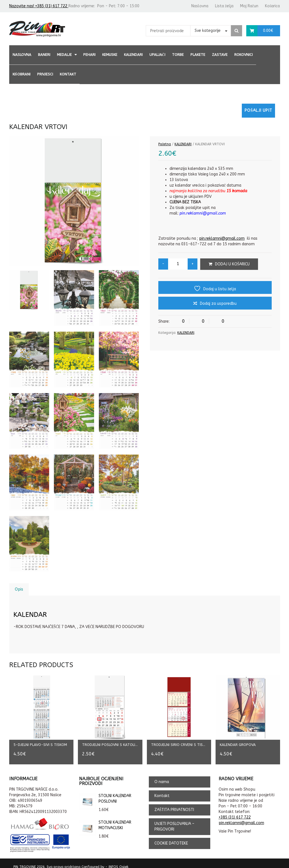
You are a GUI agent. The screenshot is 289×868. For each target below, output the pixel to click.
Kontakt (68, 74)
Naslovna (200, 6)
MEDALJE (64, 55)
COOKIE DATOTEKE (171, 837)
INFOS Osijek (119, 861)
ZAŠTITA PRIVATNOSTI (174, 804)
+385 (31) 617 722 (235, 812)
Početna (165, 144)
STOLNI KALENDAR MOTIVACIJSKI (105, 819)
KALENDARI (133, 55)
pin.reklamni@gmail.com (222, 238)
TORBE (178, 55)
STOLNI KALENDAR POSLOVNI (105, 793)
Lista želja (224, 6)
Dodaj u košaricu (232, 264)
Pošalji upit (258, 110)
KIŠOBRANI (22, 74)
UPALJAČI (157, 55)
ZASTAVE (220, 55)
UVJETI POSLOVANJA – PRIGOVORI (174, 821)
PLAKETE (198, 55)
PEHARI (89, 55)
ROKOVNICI (243, 55)
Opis (19, 589)
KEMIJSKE (110, 55)
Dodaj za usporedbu (218, 304)
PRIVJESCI (45, 74)
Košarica (272, 6)
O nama (162, 776)
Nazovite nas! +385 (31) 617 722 (39, 6)
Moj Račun (249, 6)
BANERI (44, 55)
